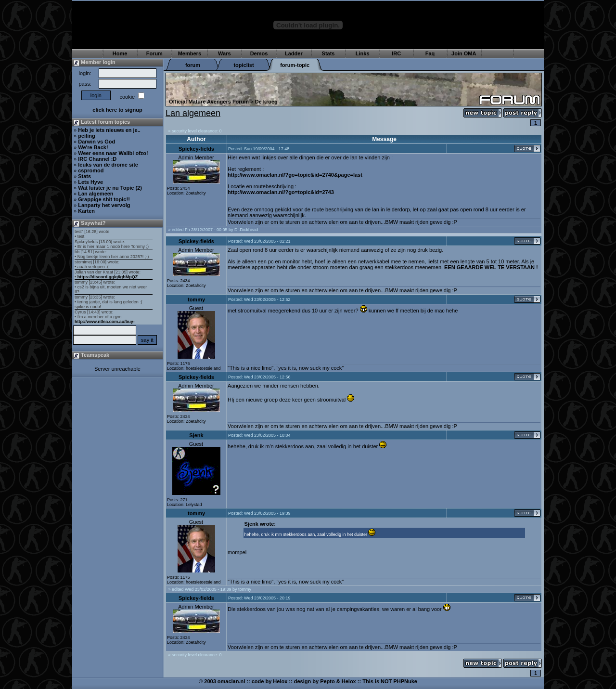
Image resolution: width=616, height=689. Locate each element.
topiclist (244, 65)
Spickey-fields (196, 149)
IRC (396, 53)
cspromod (91, 170)
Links (363, 53)
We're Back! (93, 147)
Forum (154, 53)
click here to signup (117, 110)
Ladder (294, 53)
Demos (259, 53)
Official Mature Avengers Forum (209, 102)
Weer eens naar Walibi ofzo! (113, 153)
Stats (328, 53)
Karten (86, 211)
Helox (280, 681)
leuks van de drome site (108, 165)
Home (120, 53)
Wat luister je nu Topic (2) (110, 188)
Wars (225, 53)
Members (190, 53)
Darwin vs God (96, 142)
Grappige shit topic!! (104, 199)
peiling (86, 136)
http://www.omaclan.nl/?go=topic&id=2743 (281, 192)
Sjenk (196, 435)
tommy (196, 299)
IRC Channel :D (97, 159)
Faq (430, 53)
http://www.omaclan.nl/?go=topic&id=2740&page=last (295, 175)
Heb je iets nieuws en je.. (109, 130)
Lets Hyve (90, 182)
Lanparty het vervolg (104, 205)
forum (193, 65)
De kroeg (266, 102)
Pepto (327, 681)
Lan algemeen (96, 194)
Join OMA (464, 53)
